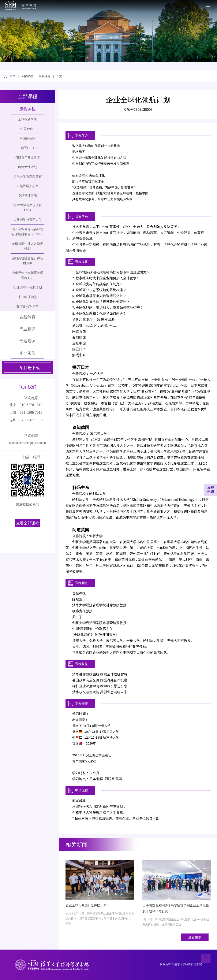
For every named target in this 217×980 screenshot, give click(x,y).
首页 (12, 76)
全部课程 (27, 76)
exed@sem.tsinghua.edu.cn (27, 443)
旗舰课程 (45, 76)
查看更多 (195, 937)
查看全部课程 (27, 523)
